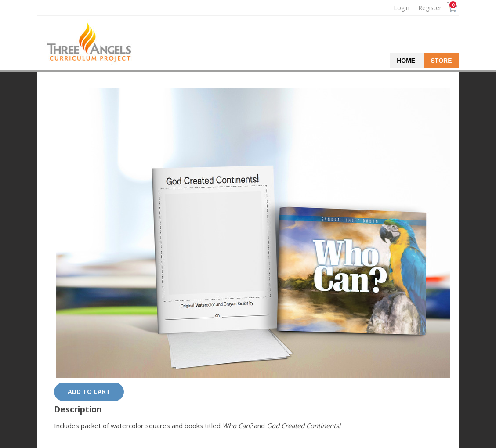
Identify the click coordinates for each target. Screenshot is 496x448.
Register (430, 8)
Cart (451, 8)
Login (402, 8)
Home (406, 61)
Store (442, 61)
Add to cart (89, 392)
